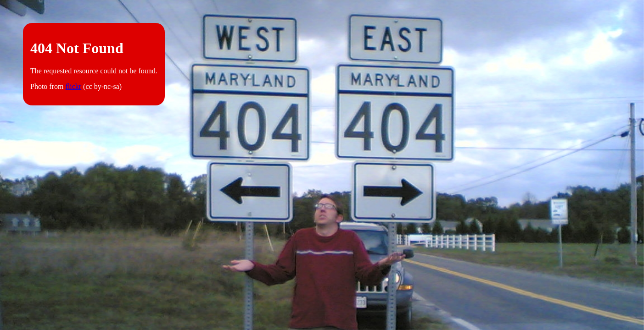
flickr (73, 86)
